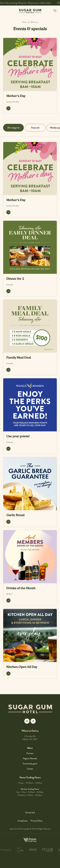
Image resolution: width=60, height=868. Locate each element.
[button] (55, 11)
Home (24, 22)
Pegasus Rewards (30, 758)
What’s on (34, 22)
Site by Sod (30, 813)
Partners (30, 753)
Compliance (23, 821)
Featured (35, 128)
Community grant (30, 764)
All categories (14, 128)
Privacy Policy (36, 821)
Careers (30, 769)
